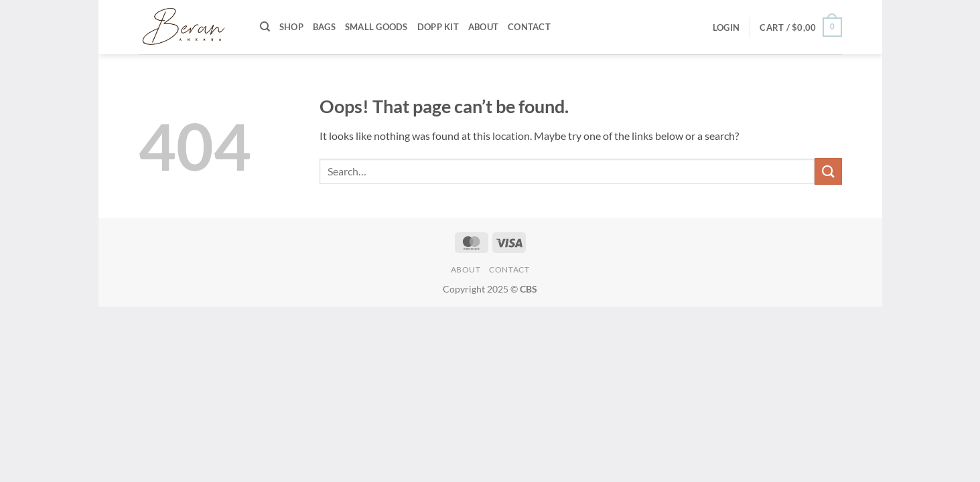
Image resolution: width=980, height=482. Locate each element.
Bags (324, 27)
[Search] (265, 27)
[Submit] (828, 171)
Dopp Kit (438, 27)
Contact (529, 27)
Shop (291, 27)
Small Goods (376, 27)
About (483, 27)
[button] (726, 27)
